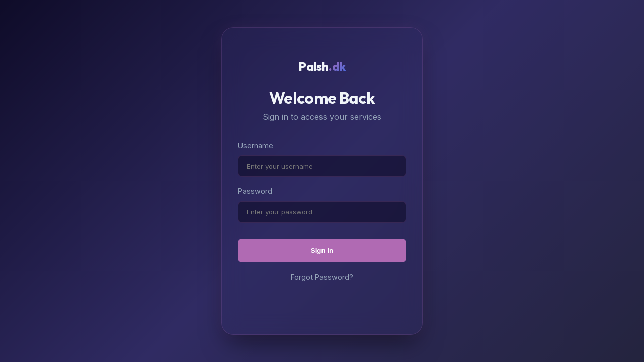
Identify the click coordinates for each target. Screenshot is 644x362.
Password (255, 191)
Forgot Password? (322, 277)
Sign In (322, 251)
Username (256, 146)
